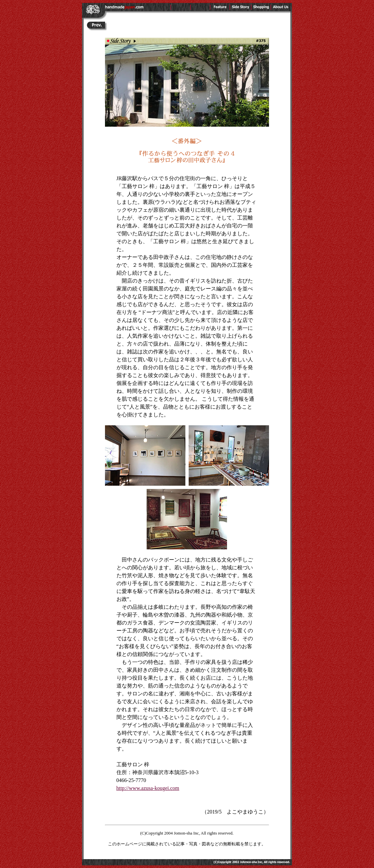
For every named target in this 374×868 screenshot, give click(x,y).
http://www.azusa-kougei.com (148, 788)
